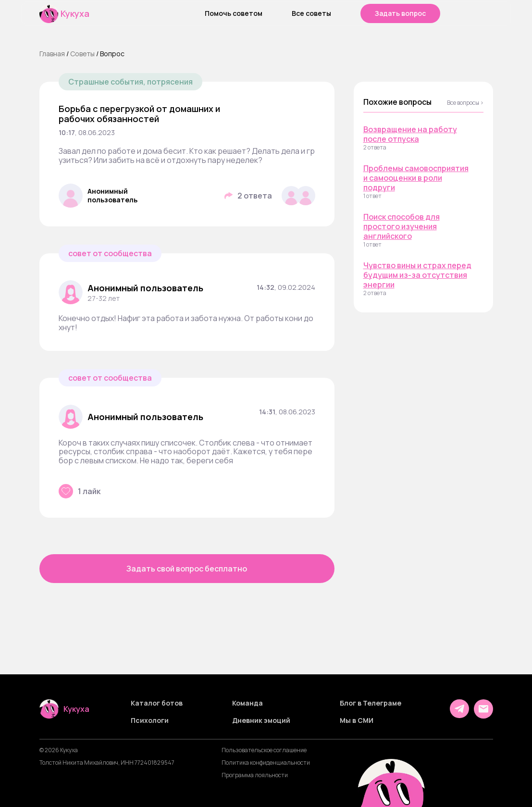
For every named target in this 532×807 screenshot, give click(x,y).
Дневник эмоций (261, 720)
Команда (247, 703)
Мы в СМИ (357, 720)
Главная (52, 54)
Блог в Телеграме (371, 703)
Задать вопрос (400, 13)
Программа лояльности (255, 775)
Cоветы (82, 54)
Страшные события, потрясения (130, 82)
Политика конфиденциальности (266, 763)
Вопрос (112, 54)
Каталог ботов (157, 703)
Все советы (311, 13)
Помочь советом (234, 13)
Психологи (150, 720)
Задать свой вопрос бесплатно (187, 569)
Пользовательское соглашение (264, 750)
